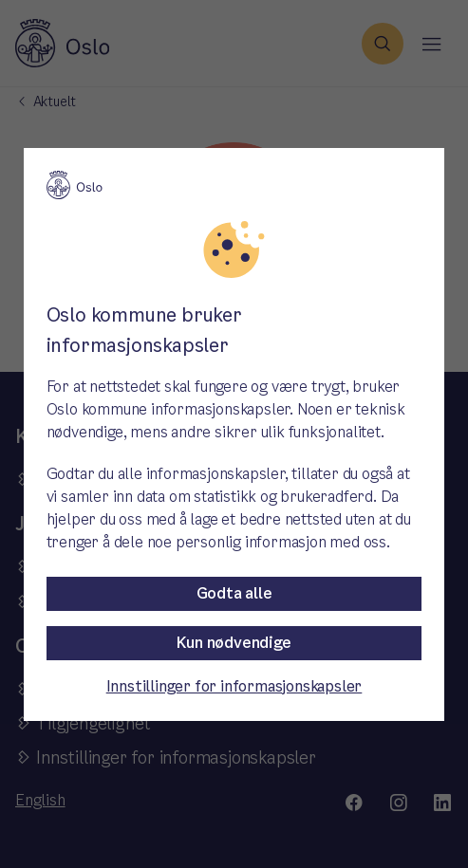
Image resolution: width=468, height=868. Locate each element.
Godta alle (234, 593)
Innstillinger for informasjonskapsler (234, 686)
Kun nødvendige (234, 643)
